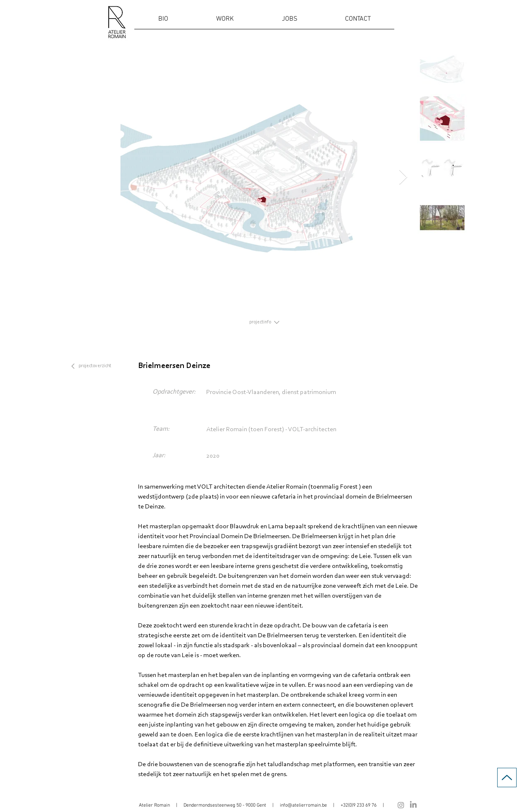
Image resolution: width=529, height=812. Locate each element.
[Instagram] (401, 805)
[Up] (507, 778)
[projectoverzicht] (96, 366)
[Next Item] (403, 177)
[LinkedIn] (413, 805)
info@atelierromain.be (303, 805)
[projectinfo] (264, 322)
